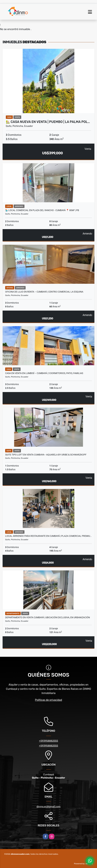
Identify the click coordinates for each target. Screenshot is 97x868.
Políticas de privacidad (48, 700)
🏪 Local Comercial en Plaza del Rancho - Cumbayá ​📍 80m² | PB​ (42, 210)
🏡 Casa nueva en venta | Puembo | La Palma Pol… (48, 122)
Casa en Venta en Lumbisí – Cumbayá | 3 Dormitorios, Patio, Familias (44, 373)
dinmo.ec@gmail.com (49, 807)
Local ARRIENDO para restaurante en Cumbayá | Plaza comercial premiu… (48, 536)
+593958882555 (49, 741)
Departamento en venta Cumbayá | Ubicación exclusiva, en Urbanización (48, 617)
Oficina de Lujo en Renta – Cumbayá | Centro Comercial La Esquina (44, 292)
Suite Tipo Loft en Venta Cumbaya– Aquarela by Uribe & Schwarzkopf (46, 455)
